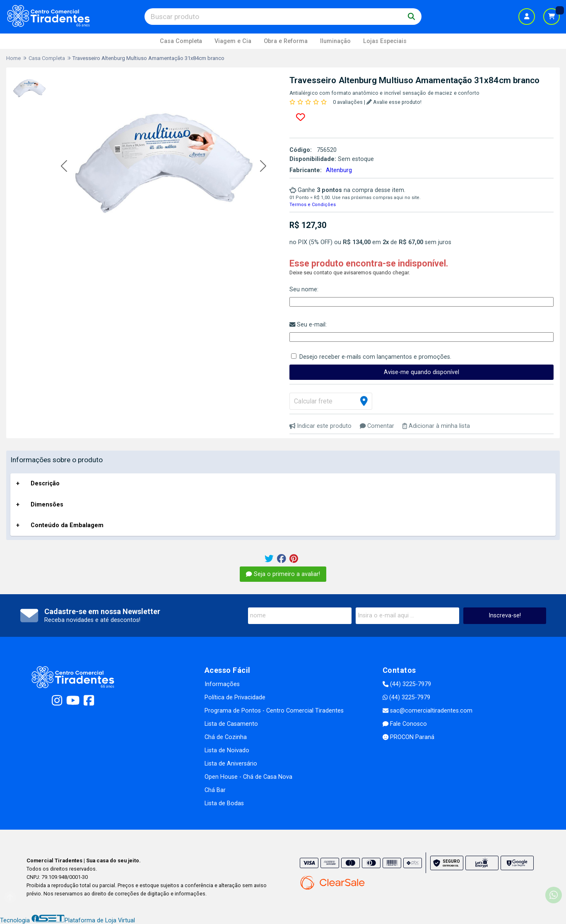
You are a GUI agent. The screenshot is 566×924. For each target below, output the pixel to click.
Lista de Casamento (231, 724)
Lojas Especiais (385, 41)
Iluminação (335, 41)
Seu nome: (304, 289)
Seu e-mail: (308, 325)
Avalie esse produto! (394, 102)
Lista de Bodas (224, 803)
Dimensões (47, 505)
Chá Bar (215, 790)
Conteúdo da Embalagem (67, 525)
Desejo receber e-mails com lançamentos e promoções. (375, 357)
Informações (222, 684)
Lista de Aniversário (231, 764)
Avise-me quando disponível (421, 372)
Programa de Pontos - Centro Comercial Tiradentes (274, 711)
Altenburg (339, 170)
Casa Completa (181, 41)
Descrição (45, 484)
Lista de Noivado (227, 750)
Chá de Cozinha (226, 737)
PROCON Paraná (408, 737)
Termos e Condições (313, 205)
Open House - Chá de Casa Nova (248, 777)
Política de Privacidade (235, 697)
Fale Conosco (405, 724)
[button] (64, 167)
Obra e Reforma (286, 41)
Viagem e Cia (233, 41)
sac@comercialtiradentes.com (428, 711)
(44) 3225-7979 (407, 684)
